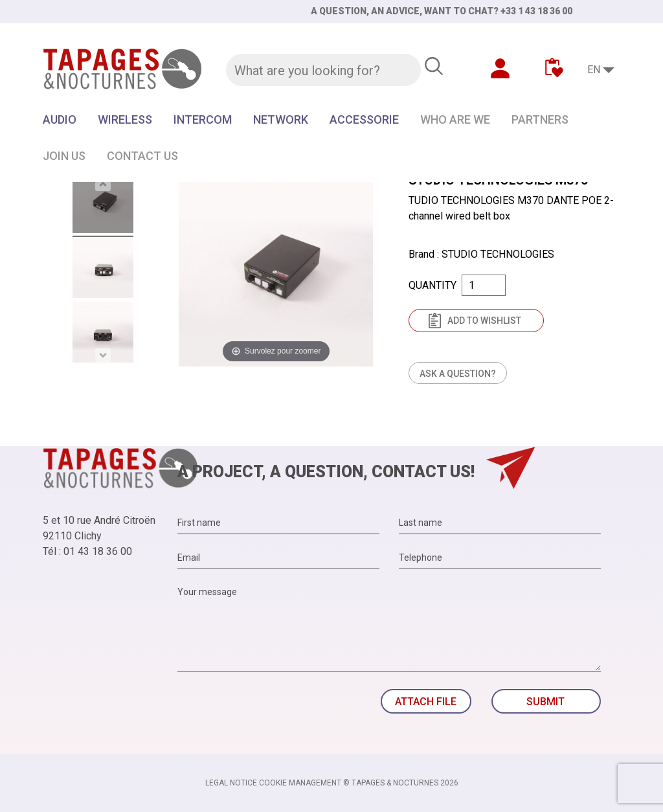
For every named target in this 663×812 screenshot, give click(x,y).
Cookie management (300, 783)
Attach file (426, 702)
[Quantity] (484, 285)
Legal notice (231, 783)
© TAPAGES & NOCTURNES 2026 (401, 783)
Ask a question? (458, 374)
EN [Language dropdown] (594, 70)
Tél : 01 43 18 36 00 (87, 551)
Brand (421, 254)
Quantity (433, 285)
